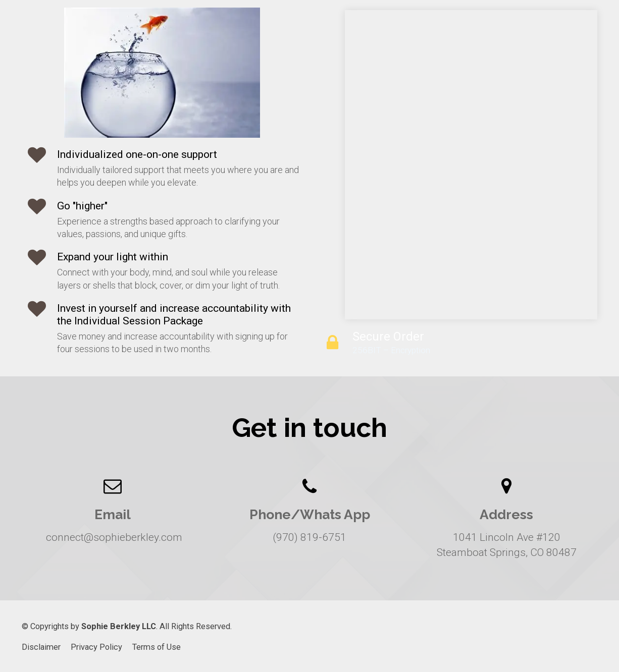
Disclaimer (41, 647)
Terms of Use (157, 647)
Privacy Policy (96, 647)
